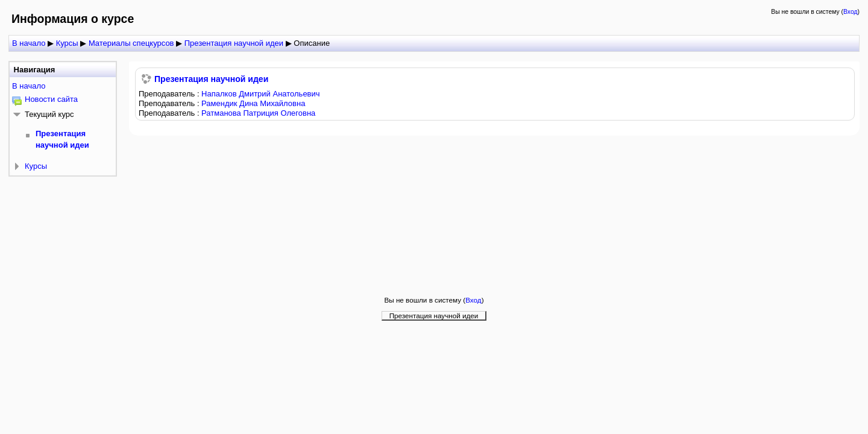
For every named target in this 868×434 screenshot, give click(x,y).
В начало (29, 86)
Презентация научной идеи (211, 79)
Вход (851, 12)
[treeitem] (63, 86)
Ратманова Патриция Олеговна (258, 113)
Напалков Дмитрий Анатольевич (260, 94)
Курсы (36, 166)
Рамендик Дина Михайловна (253, 103)
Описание (312, 43)
